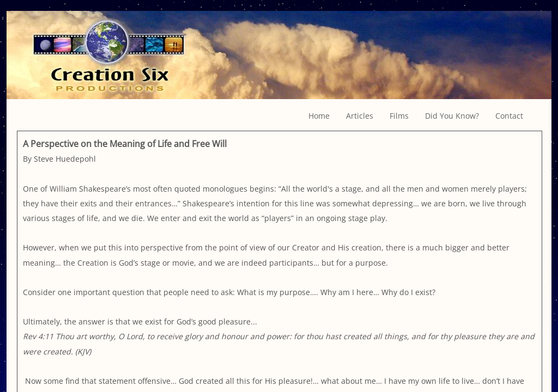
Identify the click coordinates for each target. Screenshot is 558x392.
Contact (509, 116)
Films (399, 116)
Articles (360, 116)
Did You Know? (452, 116)
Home (319, 116)
